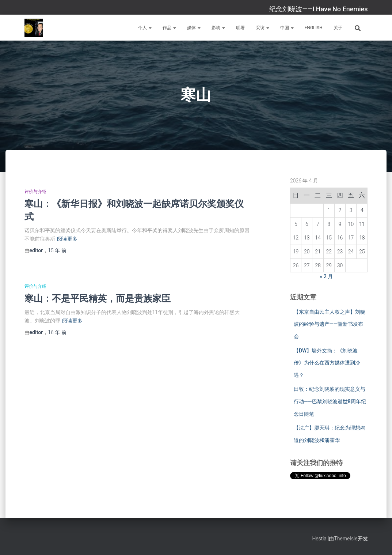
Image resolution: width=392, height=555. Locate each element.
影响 (218, 28)
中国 (287, 28)
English (314, 28)
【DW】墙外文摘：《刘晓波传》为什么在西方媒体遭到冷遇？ (327, 363)
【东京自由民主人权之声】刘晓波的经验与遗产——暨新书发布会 (330, 324)
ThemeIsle (346, 539)
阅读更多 (67, 239)
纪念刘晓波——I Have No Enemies (318, 9)
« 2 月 (327, 276)
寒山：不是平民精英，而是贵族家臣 (98, 298)
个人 (145, 28)
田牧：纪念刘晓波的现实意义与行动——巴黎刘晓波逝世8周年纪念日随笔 (330, 401)
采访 (262, 28)
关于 (338, 28)
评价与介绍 (35, 192)
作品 (169, 28)
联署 (240, 28)
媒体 (194, 28)
